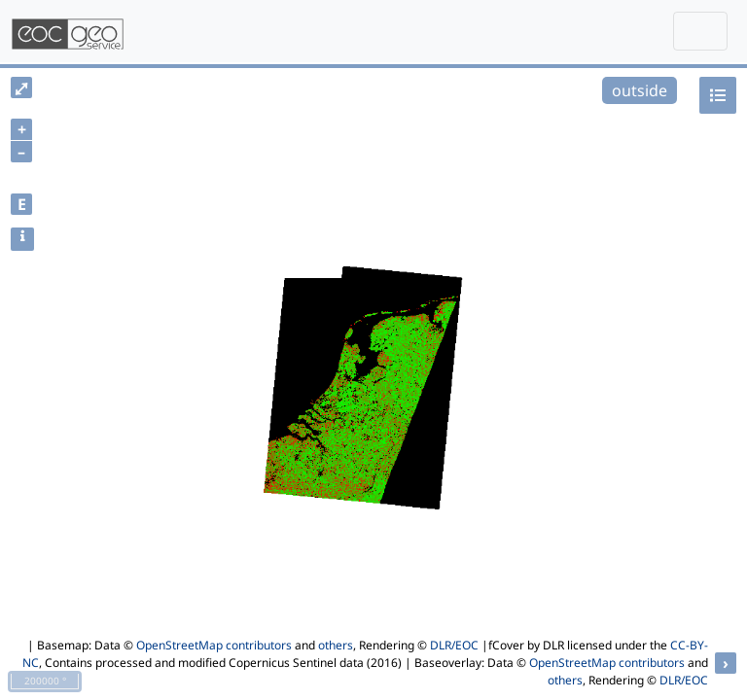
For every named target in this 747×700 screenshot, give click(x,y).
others (336, 645)
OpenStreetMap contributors (214, 645)
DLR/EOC (454, 645)
